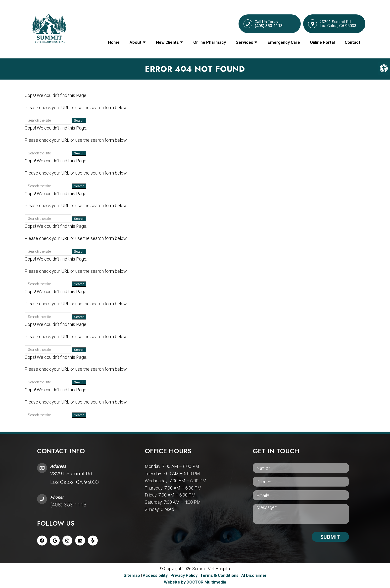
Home (114, 42)
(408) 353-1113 (68, 505)
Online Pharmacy (210, 42)
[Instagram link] (67, 541)
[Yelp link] (93, 541)
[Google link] (55, 541)
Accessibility (155, 575)
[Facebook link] (42, 541)
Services (244, 42)
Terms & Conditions (220, 575)
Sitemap (132, 575)
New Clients (167, 42)
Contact (353, 42)
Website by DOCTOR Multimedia (195, 582)
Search (79, 120)
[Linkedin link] (80, 541)
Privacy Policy (184, 575)
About (136, 42)
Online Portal (322, 42)
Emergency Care (284, 42)
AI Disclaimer (254, 575)
